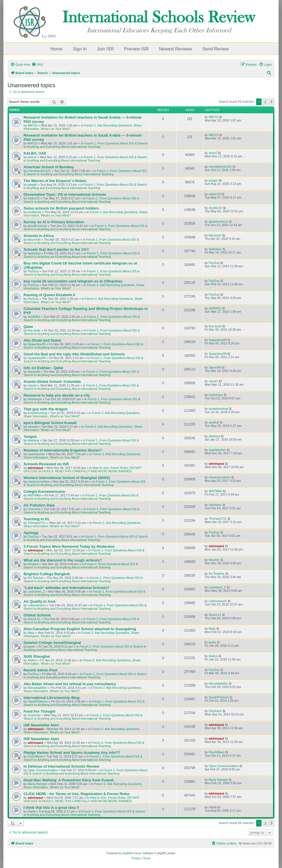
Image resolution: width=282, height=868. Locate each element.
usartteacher (36, 454)
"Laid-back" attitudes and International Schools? (67, 588)
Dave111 (34, 619)
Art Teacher (36, 578)
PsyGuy (33, 271)
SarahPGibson (38, 701)
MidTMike (35, 495)
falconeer (34, 240)
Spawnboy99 (37, 344)
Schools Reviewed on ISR (46, 464)
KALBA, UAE (35, 153)
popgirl (32, 185)
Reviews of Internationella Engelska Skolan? (63, 450)
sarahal (33, 427)
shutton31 (35, 212)
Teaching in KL (37, 519)
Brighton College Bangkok (47, 574)
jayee (31, 646)
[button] (272, 102)
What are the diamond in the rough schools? (63, 560)
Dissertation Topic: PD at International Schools (65, 194)
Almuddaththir (37, 688)
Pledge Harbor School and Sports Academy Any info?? (72, 753)
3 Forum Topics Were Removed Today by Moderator (69, 546)
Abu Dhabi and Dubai (42, 340)
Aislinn (32, 660)
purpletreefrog (37, 413)
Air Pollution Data (39, 505)
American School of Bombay (49, 167)
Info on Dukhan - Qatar (43, 368)
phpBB (127, 853)
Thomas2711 (37, 523)
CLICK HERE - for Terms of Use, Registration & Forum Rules (77, 794)
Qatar (28, 327)
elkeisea (33, 440)
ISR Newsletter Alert (41, 725)
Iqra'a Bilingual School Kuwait (50, 423)
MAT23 (33, 125)
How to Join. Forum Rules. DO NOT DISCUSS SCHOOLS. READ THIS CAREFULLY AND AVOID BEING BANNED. (83, 469)
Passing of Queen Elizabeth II (49, 295)
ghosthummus (37, 226)
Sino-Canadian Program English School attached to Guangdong (80, 629)
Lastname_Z (36, 591)
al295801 (34, 317)
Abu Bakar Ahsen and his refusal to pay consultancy (70, 684)
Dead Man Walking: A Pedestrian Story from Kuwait (69, 780)
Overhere (34, 509)
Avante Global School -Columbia (52, 382)
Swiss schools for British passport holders (61, 208)
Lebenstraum (37, 605)
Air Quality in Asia (39, 601)
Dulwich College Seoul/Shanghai (52, 643)
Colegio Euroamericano (44, 491)
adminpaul (35, 468)
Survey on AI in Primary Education (54, 222)
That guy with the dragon (46, 409)
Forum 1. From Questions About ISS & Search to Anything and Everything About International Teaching (86, 145)
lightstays (34, 253)
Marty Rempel (37, 784)
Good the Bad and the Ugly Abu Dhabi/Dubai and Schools (74, 354)
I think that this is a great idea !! (51, 808)
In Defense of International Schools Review (61, 766)
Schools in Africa (39, 236)
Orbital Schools (37, 615)
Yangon (30, 437)
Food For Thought (40, 711)
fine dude (34, 330)
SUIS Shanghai (37, 656)
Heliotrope (35, 399)
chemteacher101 (39, 171)
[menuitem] (37, 65)
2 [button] (265, 102)
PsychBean (36, 756)
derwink (33, 564)
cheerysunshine (39, 482)
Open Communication (43, 770)
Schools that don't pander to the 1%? (56, 249)
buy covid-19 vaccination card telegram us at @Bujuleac (73, 281)
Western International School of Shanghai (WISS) (67, 478)
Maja (31, 633)
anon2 (32, 157)
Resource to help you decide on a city (57, 395)
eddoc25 (34, 198)
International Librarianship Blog (51, 698)
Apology (31, 533)
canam (32, 385)
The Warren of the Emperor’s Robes (55, 181)
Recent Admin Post (40, 670)
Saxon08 (34, 372)
